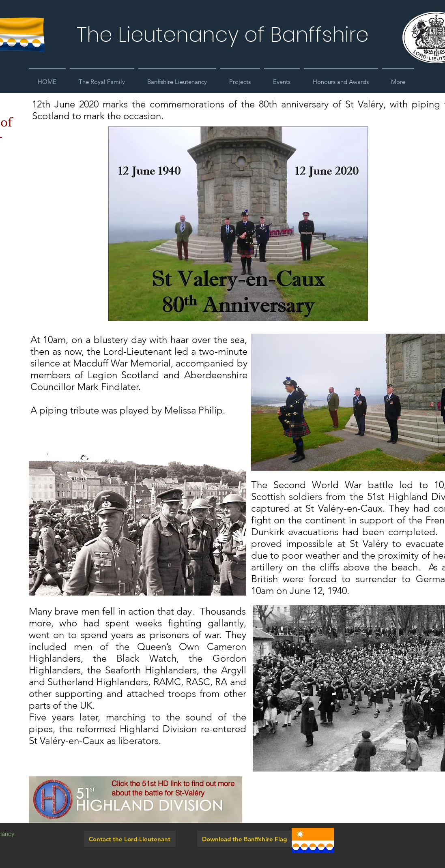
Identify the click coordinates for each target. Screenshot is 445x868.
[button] (102, 78)
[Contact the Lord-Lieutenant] (130, 839)
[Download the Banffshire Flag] (244, 839)
